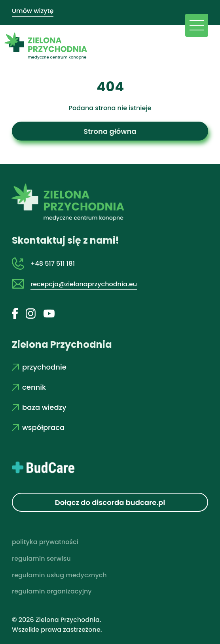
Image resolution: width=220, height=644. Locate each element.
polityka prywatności (45, 542)
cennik (29, 387)
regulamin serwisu (41, 559)
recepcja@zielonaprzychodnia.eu (84, 284)
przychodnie (39, 367)
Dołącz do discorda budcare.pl (110, 502)
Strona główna (110, 131)
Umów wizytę (33, 11)
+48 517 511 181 (53, 264)
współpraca (38, 427)
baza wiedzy (39, 407)
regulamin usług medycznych (59, 575)
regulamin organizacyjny (52, 591)
